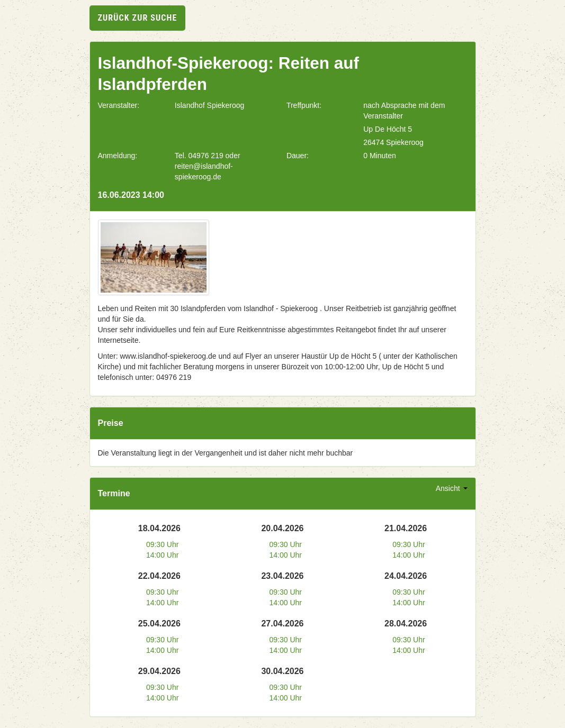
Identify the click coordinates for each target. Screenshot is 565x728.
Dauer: (298, 156)
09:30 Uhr (162, 544)
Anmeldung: (118, 156)
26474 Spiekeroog (393, 142)
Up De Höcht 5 (388, 129)
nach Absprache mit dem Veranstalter (404, 111)
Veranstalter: (119, 105)
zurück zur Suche (138, 18)
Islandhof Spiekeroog (210, 105)
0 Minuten (379, 156)
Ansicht (452, 488)
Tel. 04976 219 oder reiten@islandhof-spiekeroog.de (208, 166)
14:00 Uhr (162, 555)
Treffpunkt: (304, 105)
